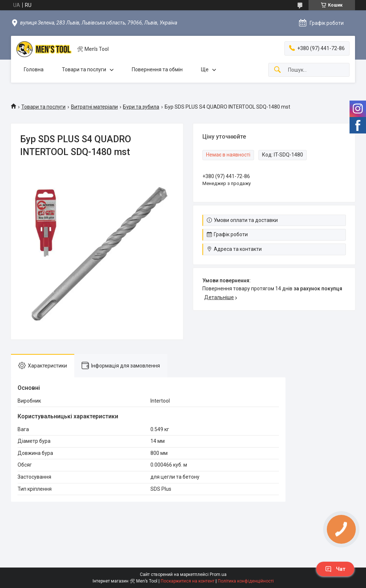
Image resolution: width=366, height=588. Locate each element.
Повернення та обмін (157, 69)
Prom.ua (218, 574)
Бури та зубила (141, 107)
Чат (335, 569)
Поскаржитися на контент (188, 581)
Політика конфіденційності (246, 581)
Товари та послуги (84, 69)
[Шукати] (277, 70)
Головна (34, 69)
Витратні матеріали (94, 107)
